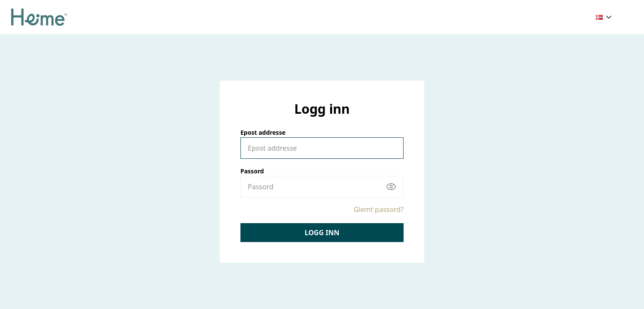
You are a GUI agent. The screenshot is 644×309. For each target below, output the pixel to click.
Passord (252, 171)
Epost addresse (263, 132)
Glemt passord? (378, 209)
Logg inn (322, 233)
